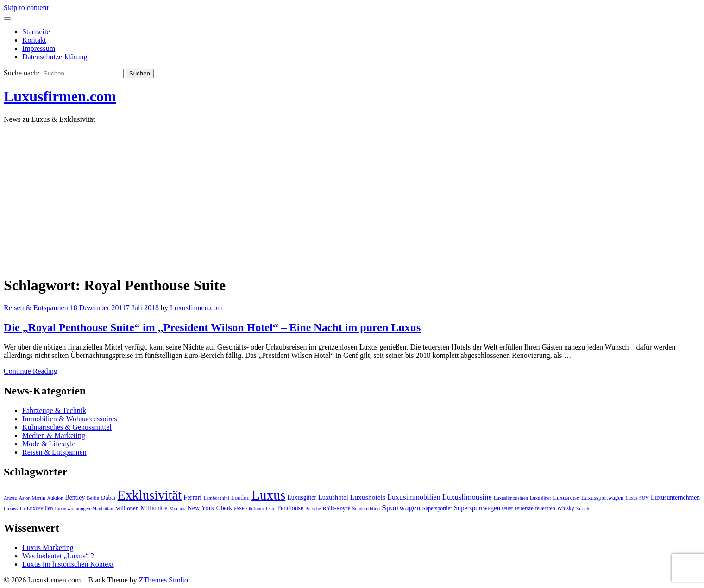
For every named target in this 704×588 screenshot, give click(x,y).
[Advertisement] (352, 196)
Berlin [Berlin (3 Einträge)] (93, 498)
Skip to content (26, 8)
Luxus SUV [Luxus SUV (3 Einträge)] (637, 498)
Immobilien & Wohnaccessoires (70, 419)
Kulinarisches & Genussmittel (67, 427)
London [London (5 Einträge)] (240, 498)
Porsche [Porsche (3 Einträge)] (313, 509)
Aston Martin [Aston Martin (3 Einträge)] (32, 498)
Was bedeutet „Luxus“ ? (58, 556)
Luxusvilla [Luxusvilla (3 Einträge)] (14, 509)
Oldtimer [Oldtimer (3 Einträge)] (255, 509)
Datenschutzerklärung (55, 57)
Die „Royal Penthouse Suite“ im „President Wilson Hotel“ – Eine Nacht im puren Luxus (212, 327)
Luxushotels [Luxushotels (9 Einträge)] (368, 497)
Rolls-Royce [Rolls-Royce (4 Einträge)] (337, 508)
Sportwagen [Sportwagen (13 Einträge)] (401, 507)
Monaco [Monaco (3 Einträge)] (177, 509)
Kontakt (34, 40)
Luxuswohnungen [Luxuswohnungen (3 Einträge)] (72, 509)
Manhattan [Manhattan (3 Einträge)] (103, 509)
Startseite (36, 32)
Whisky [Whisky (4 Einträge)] (566, 508)
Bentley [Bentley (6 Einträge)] (75, 497)
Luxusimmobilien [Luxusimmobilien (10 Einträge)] (414, 497)
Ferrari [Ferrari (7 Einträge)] (192, 497)
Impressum (39, 48)
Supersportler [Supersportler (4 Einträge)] (437, 508)
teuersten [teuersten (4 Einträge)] (545, 508)
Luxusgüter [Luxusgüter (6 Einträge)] (302, 497)
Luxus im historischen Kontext (68, 564)
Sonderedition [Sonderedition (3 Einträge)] (366, 509)
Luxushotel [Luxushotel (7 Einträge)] (333, 497)
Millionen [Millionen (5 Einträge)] (127, 508)
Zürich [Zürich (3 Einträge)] (583, 509)
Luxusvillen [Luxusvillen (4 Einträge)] (40, 508)
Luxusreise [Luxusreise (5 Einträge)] (566, 498)
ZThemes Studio (163, 580)
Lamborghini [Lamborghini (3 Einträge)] (216, 498)
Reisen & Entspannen (36, 308)
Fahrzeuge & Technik (54, 410)
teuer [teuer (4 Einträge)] (508, 508)
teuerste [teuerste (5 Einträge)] (524, 508)
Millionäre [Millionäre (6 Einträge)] (154, 508)
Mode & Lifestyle (49, 444)
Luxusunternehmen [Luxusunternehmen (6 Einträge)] (675, 497)
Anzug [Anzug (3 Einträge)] (10, 498)
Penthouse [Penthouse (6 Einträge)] (291, 508)
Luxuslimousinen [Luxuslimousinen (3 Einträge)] (511, 498)
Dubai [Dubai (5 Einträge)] (108, 498)
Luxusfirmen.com (60, 96)
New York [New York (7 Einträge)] (201, 508)
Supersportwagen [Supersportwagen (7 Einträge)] (477, 508)
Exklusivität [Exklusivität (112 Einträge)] (149, 495)
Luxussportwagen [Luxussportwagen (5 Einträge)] (603, 498)
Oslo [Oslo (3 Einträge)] (270, 509)
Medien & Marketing (54, 435)
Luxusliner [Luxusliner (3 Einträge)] (541, 498)
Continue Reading (31, 371)
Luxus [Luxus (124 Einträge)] (268, 495)
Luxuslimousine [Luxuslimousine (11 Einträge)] (467, 497)
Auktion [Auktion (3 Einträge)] (55, 498)
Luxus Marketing (48, 547)
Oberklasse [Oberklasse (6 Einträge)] (230, 508)
